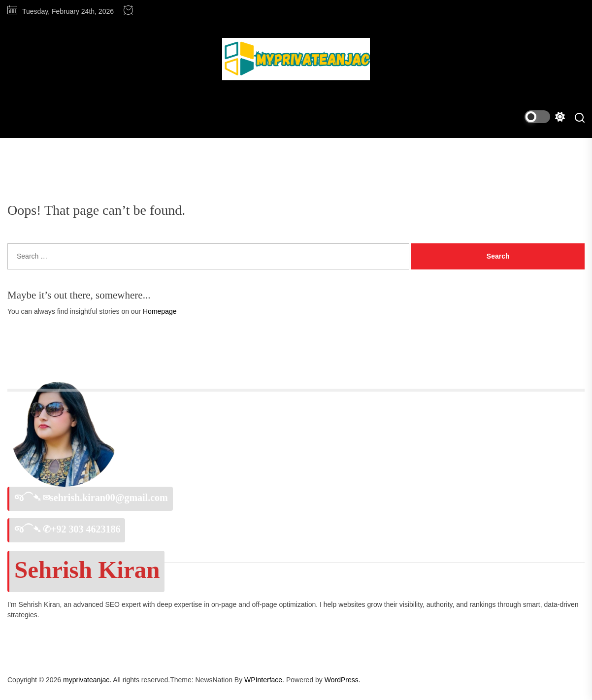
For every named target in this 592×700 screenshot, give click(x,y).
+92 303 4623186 (85, 529)
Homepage (160, 311)
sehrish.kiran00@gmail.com (109, 498)
